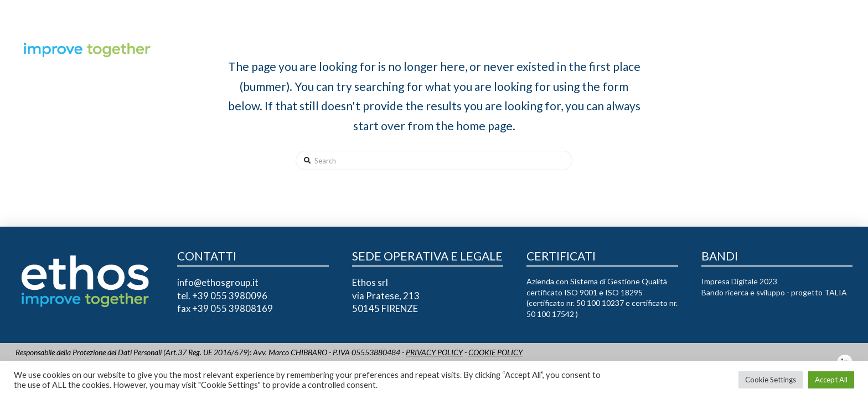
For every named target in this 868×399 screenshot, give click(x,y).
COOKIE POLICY (495, 352)
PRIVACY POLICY (434, 352)
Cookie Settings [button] (771, 380)
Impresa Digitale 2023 (739, 281)
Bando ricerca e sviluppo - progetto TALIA (774, 292)
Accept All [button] (831, 380)
